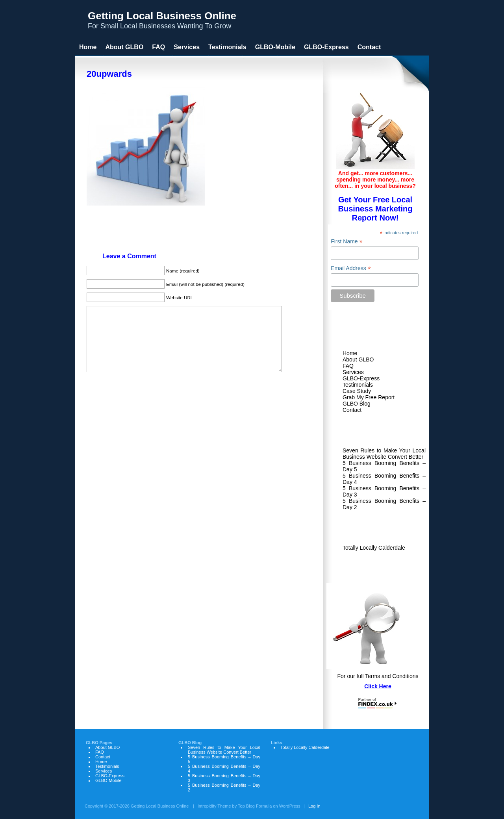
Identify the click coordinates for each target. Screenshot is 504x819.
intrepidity (207, 806)
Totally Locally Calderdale (374, 548)
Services (353, 372)
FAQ (348, 366)
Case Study (357, 391)
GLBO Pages (99, 743)
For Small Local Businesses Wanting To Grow (162, 20)
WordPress (290, 806)
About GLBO (358, 359)
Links (355, 530)
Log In (314, 806)
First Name (347, 242)
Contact (352, 410)
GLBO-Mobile (275, 47)
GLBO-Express (361, 378)
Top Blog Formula (255, 806)
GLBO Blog (357, 404)
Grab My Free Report (369, 397)
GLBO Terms (367, 571)
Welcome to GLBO (376, 336)
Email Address (351, 268)
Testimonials (358, 385)
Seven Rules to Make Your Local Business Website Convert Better (384, 454)
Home (350, 353)
